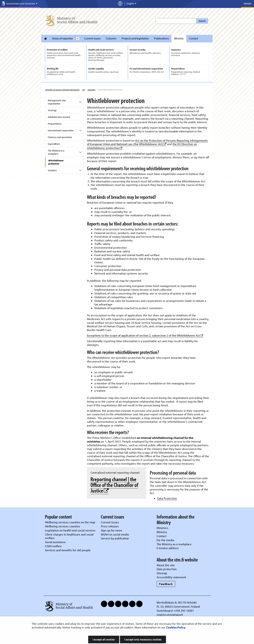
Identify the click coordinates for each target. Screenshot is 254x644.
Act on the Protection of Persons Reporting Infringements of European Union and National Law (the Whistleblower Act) (147, 142)
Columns (111, 38)
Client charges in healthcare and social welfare (69, 536)
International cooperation (61, 130)
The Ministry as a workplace (56, 152)
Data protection (167, 569)
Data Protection (167, 498)
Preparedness (55, 124)
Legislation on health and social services (70, 530)
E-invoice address (168, 548)
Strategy (52, 110)
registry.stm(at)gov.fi (170, 615)
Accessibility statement (171, 577)
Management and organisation (57, 102)
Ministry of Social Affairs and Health (62, 90)
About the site (166, 565)
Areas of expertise (63, 38)
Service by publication (115, 538)
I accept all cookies (104, 639)
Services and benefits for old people (68, 550)
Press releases (110, 526)
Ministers (162, 528)
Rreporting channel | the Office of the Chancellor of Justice (114, 485)
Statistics (52, 170)
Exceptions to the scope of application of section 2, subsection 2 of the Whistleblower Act (145, 335)
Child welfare (53, 546)
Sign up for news (111, 530)
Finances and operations (60, 137)
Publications (161, 38)
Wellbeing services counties (63, 526)
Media (248, 4)
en (83, 90)
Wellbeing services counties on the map (70, 522)
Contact (193, 38)
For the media (165, 540)
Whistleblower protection (56, 162)
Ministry (179, 38)
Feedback (166, 584)
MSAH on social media (115, 534)
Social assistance (55, 542)
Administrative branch (59, 117)
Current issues (92, 38)
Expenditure (54, 144)
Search (202, 21)
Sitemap (162, 573)
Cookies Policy (176, 627)
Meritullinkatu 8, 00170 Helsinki (177, 602)
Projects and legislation (135, 38)
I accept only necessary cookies (143, 639)
